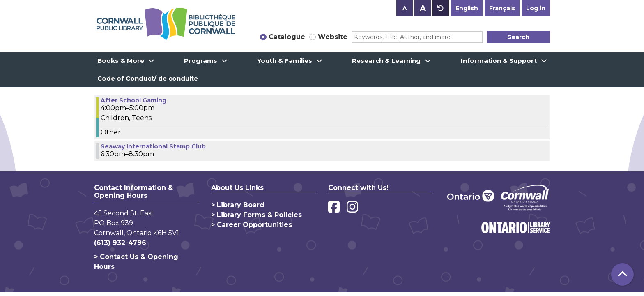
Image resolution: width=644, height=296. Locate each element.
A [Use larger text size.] (423, 8)
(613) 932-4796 (120, 243)
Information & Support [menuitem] (499, 61)
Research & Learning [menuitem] (386, 61)
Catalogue (287, 37)
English (467, 8)
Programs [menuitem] (201, 61)
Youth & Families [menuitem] (285, 61)
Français (502, 8)
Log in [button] (536, 8)
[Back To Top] (622, 274)
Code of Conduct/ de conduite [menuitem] (148, 78)
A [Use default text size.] (441, 8)
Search (518, 37)
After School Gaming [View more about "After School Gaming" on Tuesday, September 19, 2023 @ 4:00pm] (133, 100)
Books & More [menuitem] (121, 61)
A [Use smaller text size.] (405, 8)
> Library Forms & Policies (256, 215)
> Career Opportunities (252, 225)
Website (333, 37)
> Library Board (238, 205)
